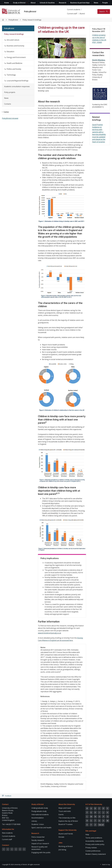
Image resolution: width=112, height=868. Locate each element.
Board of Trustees (66, 824)
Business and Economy (15, 46)
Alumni (82, 14)
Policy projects (10, 92)
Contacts (8, 104)
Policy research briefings (32, 20)
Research (63, 3)
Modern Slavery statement (96, 854)
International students (40, 815)
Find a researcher (38, 837)
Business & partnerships (80, 3)
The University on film (67, 818)
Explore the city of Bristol (68, 821)
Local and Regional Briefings (18, 81)
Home (7, 3)
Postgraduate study (39, 811)
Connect (6, 845)
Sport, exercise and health (41, 828)
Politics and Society (14, 69)
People (105, 3)
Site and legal (91, 831)
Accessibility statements (95, 841)
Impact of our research (40, 844)
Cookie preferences (93, 851)
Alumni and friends (66, 834)
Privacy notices (91, 848)
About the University (67, 804)
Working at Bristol (66, 846)
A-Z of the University (94, 804)
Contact (5, 804)
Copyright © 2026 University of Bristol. (15, 864)
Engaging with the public (41, 852)
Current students (74, 9)
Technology (11, 75)
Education (10, 52)
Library (34, 821)
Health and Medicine (14, 63)
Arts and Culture (13, 40)
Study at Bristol (19, 3)
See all (101, 825)
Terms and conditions (94, 838)
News (96, 3)
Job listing (62, 850)
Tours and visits (65, 811)
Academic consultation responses (17, 86)
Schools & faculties (47, 3)
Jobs (60, 843)
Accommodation (38, 818)
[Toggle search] (104, 12)
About (33, 3)
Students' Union (38, 824)
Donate (61, 837)
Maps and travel (65, 808)
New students (7, 833)
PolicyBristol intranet (10, 118)
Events (61, 815)
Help (87, 835)
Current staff (72, 14)
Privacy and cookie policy (95, 844)
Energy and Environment (16, 57)
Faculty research (38, 840)
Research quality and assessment (39, 848)
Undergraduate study (40, 808)
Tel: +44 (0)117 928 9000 (11, 824)
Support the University (67, 830)
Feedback (8, 796)
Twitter (6, 112)
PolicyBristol (30, 12)
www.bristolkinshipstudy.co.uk (50, 633)
